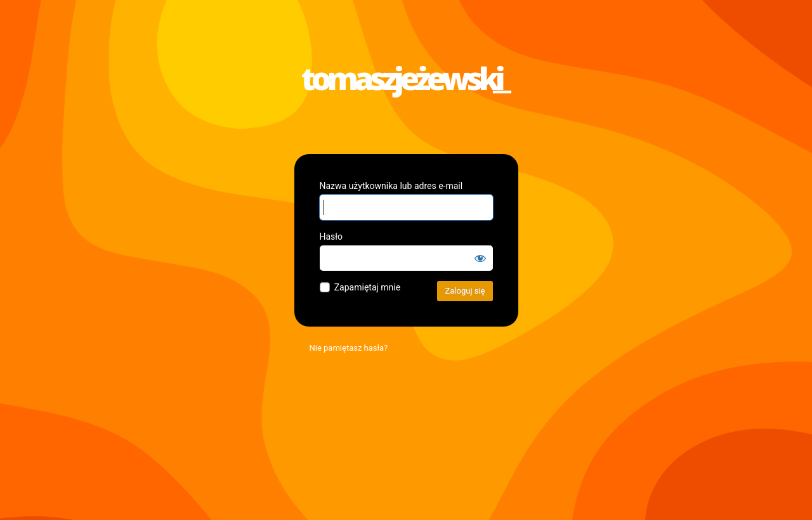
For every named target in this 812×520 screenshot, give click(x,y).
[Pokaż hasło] (480, 258)
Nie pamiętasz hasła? (349, 348)
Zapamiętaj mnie (367, 287)
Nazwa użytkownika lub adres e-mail (391, 186)
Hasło (331, 237)
